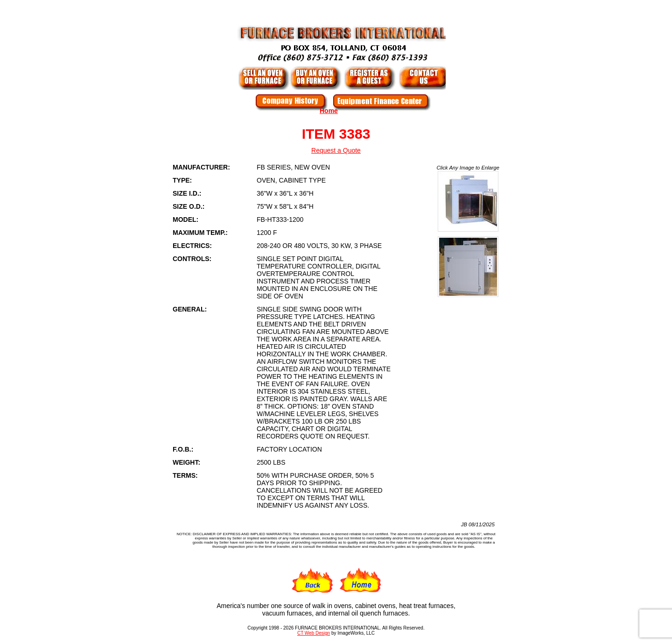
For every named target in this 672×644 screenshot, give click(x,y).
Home (329, 111)
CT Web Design (314, 633)
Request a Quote (336, 150)
